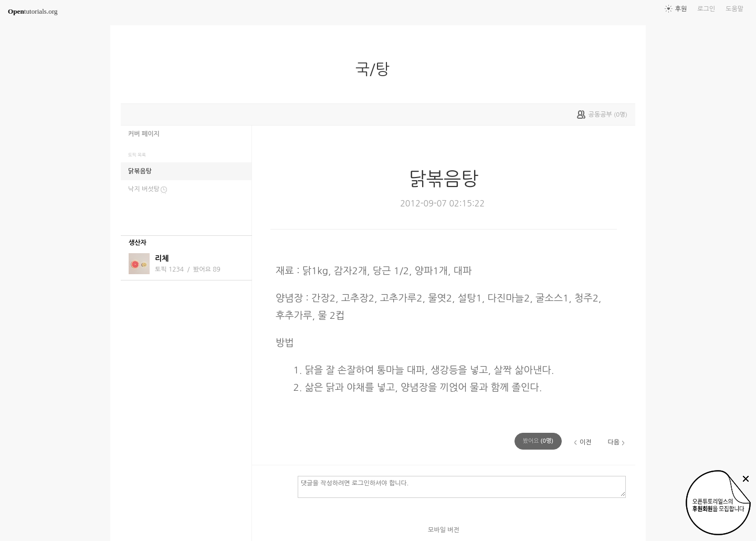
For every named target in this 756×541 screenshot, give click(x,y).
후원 (681, 9)
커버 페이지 (144, 134)
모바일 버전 (444, 530)
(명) (538, 441)
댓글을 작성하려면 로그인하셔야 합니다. (462, 486)
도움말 (734, 9)
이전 (586, 442)
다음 (613, 442)
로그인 (706, 9)
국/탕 (377, 69)
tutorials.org (33, 11)
